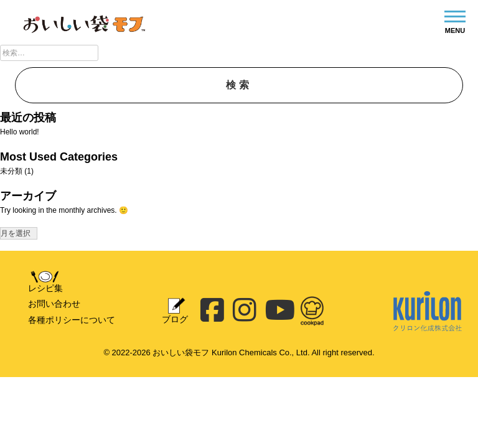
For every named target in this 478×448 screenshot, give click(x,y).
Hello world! (20, 132)
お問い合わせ (54, 304)
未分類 (11, 171)
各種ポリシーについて (72, 320)
